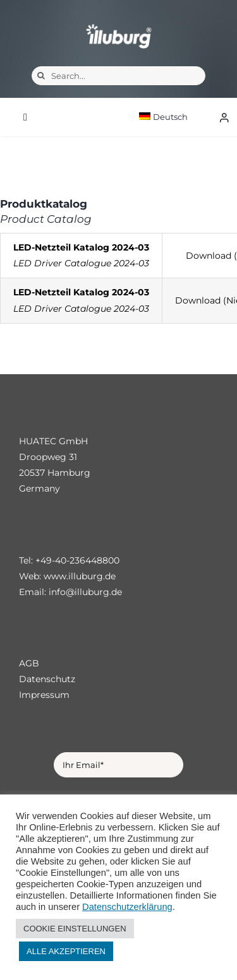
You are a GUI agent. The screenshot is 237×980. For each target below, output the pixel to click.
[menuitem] (174, 117)
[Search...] (118, 76)
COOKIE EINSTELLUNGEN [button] (75, 929)
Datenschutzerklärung (127, 907)
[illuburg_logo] (119, 24)
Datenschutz (47, 679)
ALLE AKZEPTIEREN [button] (66, 951)
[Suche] (41, 76)
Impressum (44, 695)
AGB (29, 663)
